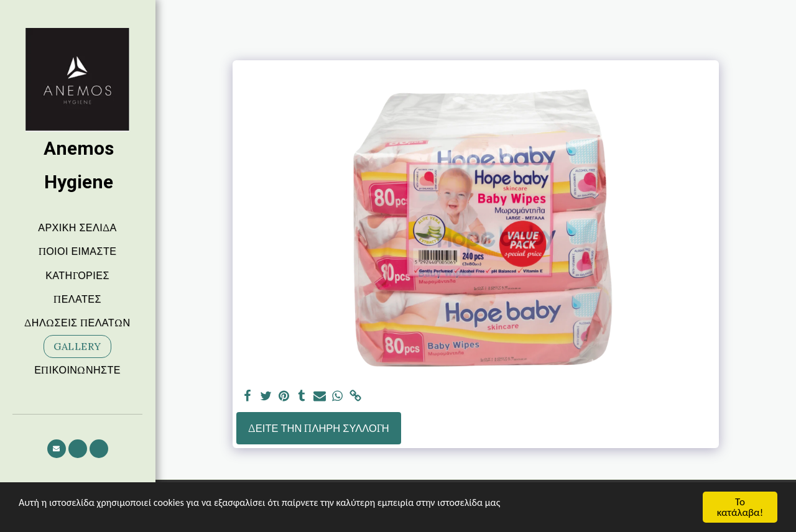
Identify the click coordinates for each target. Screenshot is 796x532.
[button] (57, 449)
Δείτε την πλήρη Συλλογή (319, 428)
